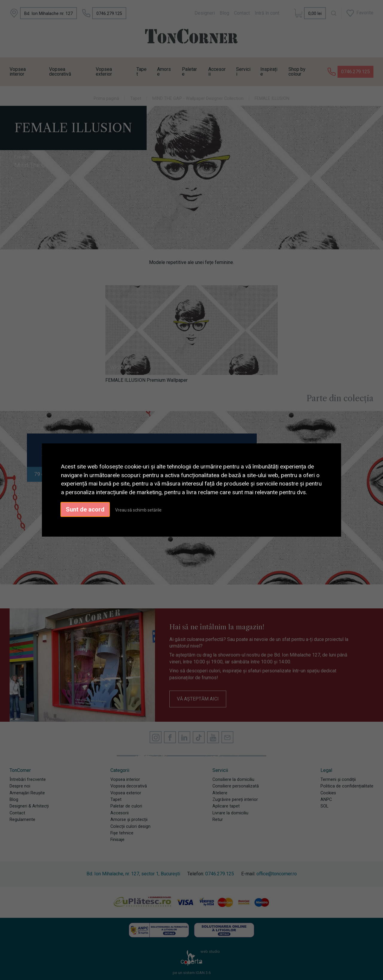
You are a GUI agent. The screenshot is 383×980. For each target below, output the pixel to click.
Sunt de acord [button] (85, 509)
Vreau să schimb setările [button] (138, 510)
